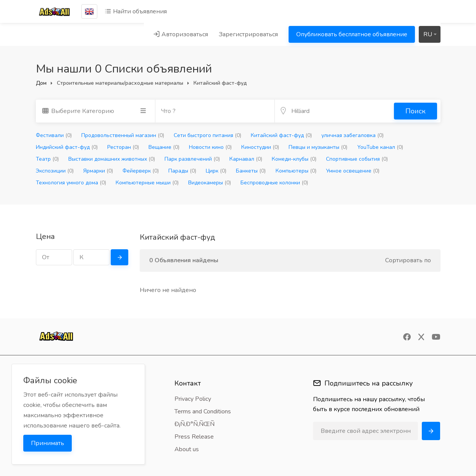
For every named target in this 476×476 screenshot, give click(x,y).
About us (187, 449)
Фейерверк (141, 171)
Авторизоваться (181, 34)
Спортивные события (357, 159)
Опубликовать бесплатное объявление (352, 34)
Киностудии (260, 147)
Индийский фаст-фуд (67, 147)
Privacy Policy (193, 399)
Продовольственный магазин (123, 135)
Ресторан (123, 147)
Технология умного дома (71, 183)
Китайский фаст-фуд (281, 135)
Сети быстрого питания (207, 135)
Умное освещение (353, 171)
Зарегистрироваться (248, 34)
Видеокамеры (210, 183)
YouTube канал (380, 147)
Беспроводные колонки (274, 183)
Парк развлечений (192, 159)
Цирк (216, 171)
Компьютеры (296, 171)
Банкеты (251, 171)
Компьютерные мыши (147, 183)
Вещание (164, 147)
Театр (47, 159)
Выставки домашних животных (112, 159)
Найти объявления (136, 11)
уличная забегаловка (353, 135)
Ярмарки (98, 171)
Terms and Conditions (203, 411)
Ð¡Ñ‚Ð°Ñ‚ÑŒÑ (197, 424)
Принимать (48, 443)
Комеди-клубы (294, 159)
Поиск (415, 111)
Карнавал (246, 159)
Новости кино (210, 147)
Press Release (194, 437)
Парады (182, 171)
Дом (41, 83)
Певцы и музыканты (318, 147)
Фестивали (54, 135)
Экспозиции (55, 171)
